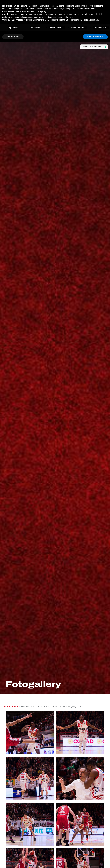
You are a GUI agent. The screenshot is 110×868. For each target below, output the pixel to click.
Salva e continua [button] (95, 37)
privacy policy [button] (86, 6)
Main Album (11, 707)
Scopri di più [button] (13, 37)
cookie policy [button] (40, 11)
